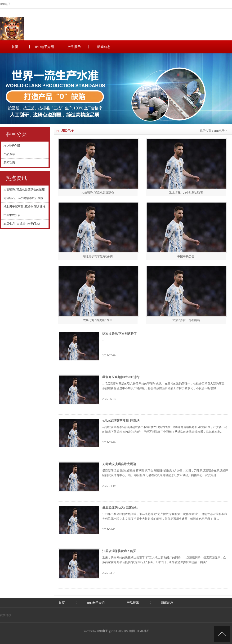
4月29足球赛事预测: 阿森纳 (121, 421)
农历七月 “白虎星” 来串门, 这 (22, 224)
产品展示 (74, 47)
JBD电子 (219, 131)
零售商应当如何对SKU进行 (121, 377)
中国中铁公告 (12, 215)
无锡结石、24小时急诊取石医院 (23, 198)
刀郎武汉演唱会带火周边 (119, 464)
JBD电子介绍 (44, 47)
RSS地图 (130, 631)
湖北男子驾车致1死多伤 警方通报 (25, 207)
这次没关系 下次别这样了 (120, 334)
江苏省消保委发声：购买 (119, 551)
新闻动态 (104, 47)
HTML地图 (143, 631)
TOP (222, 634)
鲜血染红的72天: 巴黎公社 (120, 508)
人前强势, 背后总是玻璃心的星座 (24, 190)
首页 (15, 47)
